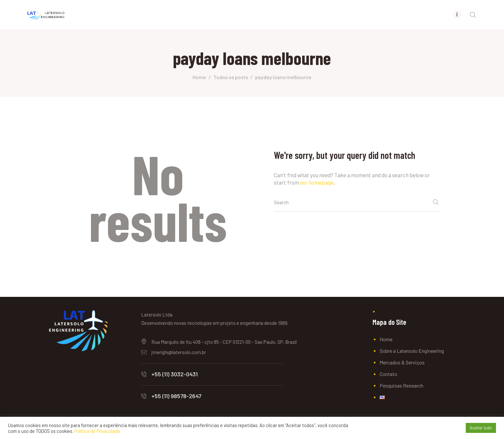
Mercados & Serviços (402, 362)
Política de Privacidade (97, 431)
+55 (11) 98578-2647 (176, 396)
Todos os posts (231, 77)
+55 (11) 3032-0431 (175, 374)
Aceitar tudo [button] (481, 428)
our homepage (317, 182)
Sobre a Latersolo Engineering (412, 351)
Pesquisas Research (401, 385)
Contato (388, 374)
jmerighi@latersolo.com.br (179, 352)
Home (199, 77)
